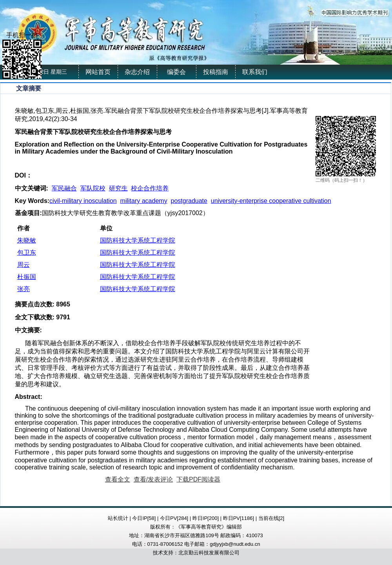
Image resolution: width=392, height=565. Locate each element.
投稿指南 (216, 72)
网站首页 (98, 72)
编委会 (176, 72)
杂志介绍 (137, 72)
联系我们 (255, 72)
